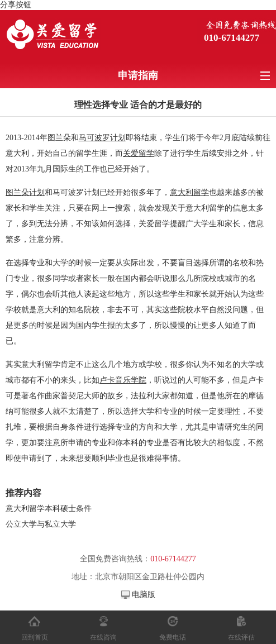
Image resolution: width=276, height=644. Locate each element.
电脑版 (144, 595)
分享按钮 (16, 5)
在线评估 (241, 637)
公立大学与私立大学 (41, 524)
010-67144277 (232, 38)
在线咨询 (103, 637)
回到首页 (35, 637)
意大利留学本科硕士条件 (53, 509)
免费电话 (173, 637)
